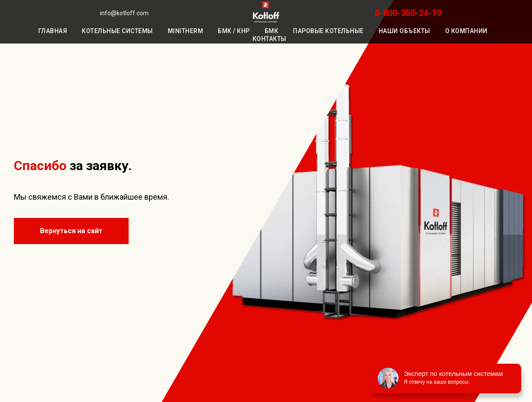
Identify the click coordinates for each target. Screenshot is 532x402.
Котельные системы (117, 31)
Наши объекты (404, 31)
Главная (53, 31)
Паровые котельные (328, 31)
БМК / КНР (234, 31)
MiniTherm (186, 31)
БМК (272, 31)
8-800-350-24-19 (408, 13)
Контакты (269, 39)
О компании (466, 31)
